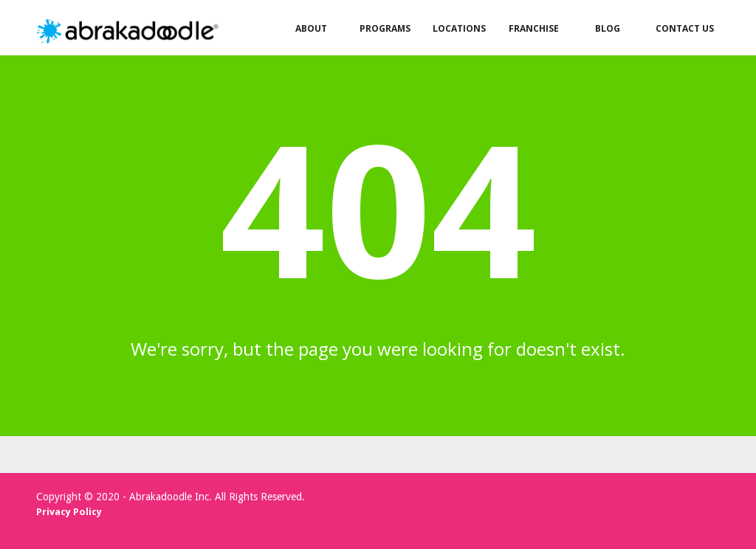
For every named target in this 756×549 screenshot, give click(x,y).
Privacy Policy (69, 512)
